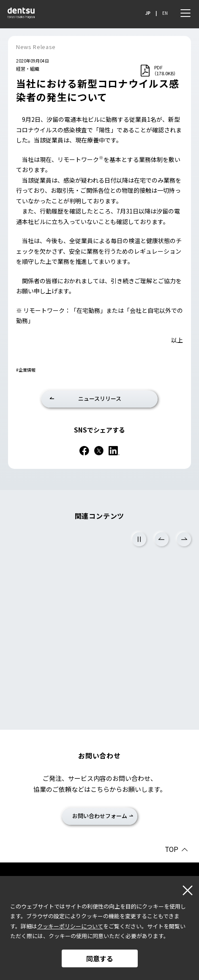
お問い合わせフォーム (100, 816)
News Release (36, 47)
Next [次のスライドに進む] (184, 539)
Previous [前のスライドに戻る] (162, 539)
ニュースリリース (100, 398)
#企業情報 (26, 370)
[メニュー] (185, 13)
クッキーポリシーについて (70, 926)
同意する (100, 958)
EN (165, 13)
